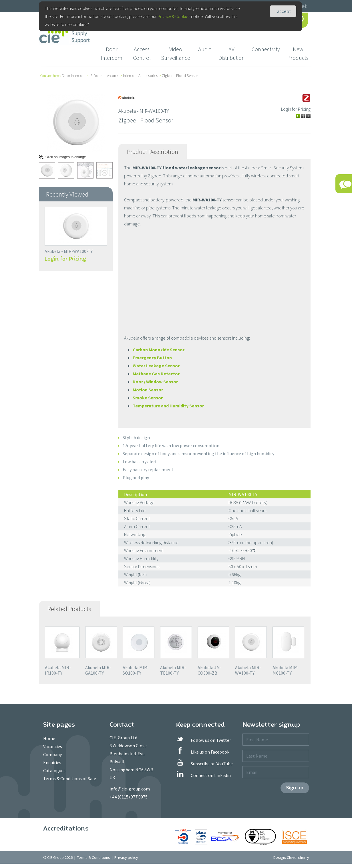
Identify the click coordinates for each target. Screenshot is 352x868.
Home (49, 738)
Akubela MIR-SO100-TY (136, 670)
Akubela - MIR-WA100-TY (69, 251)
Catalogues (54, 770)
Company (52, 754)
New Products (298, 53)
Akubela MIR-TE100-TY (173, 670)
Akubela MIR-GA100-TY (98, 670)
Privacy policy (126, 857)
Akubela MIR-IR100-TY (58, 670)
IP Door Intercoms (104, 76)
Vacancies (53, 746)
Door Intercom (112, 53)
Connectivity (266, 49)
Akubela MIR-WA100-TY (248, 670)
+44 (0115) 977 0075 (129, 797)
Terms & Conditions (94, 857)
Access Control (142, 53)
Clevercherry (298, 857)
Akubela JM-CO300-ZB (210, 670)
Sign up (295, 788)
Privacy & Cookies (174, 16)
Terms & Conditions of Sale (70, 778)
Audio (205, 49)
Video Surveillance (176, 53)
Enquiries (52, 762)
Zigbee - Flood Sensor (180, 76)
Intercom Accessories (140, 76)
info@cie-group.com (130, 789)
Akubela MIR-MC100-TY (286, 670)
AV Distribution (232, 53)
